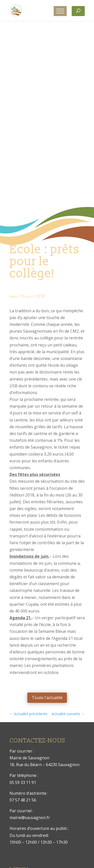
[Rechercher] (78, 11)
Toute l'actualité (47, 698)
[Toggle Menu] (60, 11)
